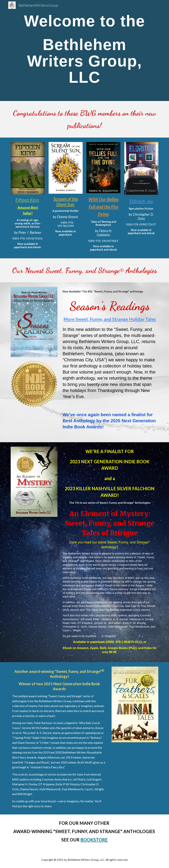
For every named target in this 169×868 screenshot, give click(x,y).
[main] (84, 50)
